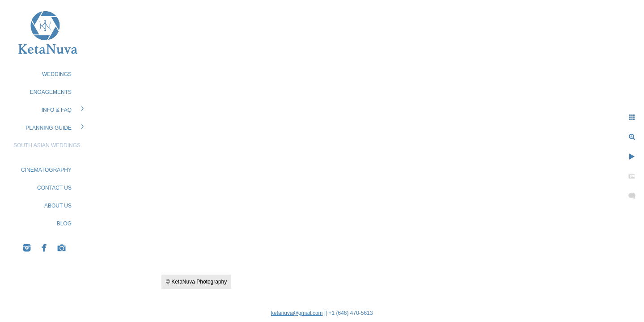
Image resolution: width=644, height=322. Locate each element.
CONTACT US (54, 188)
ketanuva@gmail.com (297, 313)
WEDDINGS (57, 74)
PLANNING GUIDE (49, 128)
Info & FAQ (57, 110)
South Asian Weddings (47, 145)
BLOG (64, 224)
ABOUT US (58, 206)
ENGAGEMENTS (51, 92)
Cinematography (46, 170)
